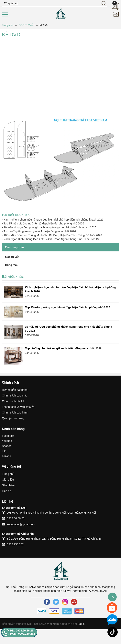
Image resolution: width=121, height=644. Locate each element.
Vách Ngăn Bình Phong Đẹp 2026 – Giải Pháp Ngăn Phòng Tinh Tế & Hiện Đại (52, 239)
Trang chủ (8, 474)
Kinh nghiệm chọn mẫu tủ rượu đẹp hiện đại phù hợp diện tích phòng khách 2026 (54, 220)
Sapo (81, 624)
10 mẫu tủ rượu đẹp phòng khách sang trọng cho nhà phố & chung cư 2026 (50, 227)
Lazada (6, 456)
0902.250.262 (15, 544)
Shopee (7, 446)
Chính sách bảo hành (15, 413)
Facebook (8, 436)
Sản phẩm (8, 485)
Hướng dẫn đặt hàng (15, 390)
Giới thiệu (8, 480)
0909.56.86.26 (16, 518)
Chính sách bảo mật (14, 396)
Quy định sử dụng (13, 418)
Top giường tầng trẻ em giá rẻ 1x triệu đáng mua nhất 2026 (40, 231)
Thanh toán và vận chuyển (18, 407)
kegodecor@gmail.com (21, 524)
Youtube (7, 441)
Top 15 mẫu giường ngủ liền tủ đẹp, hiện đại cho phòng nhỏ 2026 (44, 223)
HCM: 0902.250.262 (23, 634)
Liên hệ (6, 491)
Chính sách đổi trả (13, 401)
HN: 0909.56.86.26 (22, 631)
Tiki (4, 451)
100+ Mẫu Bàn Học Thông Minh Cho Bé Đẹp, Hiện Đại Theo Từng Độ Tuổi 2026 (53, 235)
